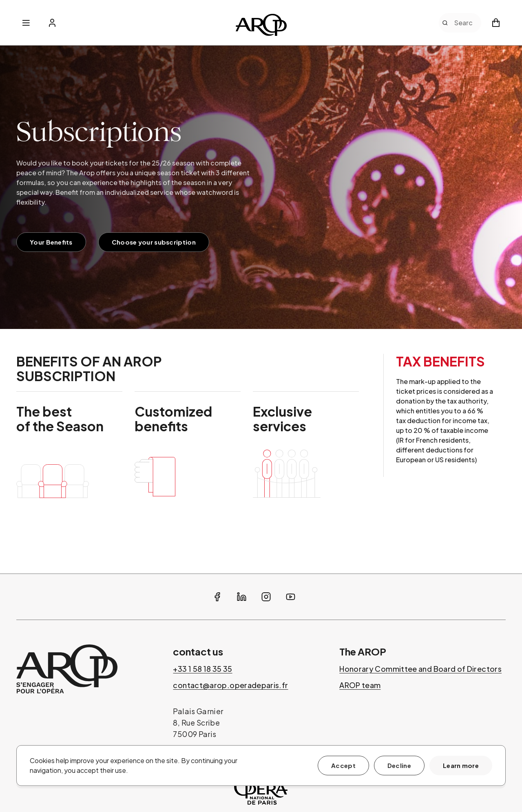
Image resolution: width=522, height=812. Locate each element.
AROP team (360, 685)
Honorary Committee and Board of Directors (420, 669)
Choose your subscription (154, 242)
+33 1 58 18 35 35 (202, 669)
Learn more (461, 765)
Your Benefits (51, 242)
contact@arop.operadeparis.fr (230, 685)
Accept (343, 765)
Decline (399, 765)
